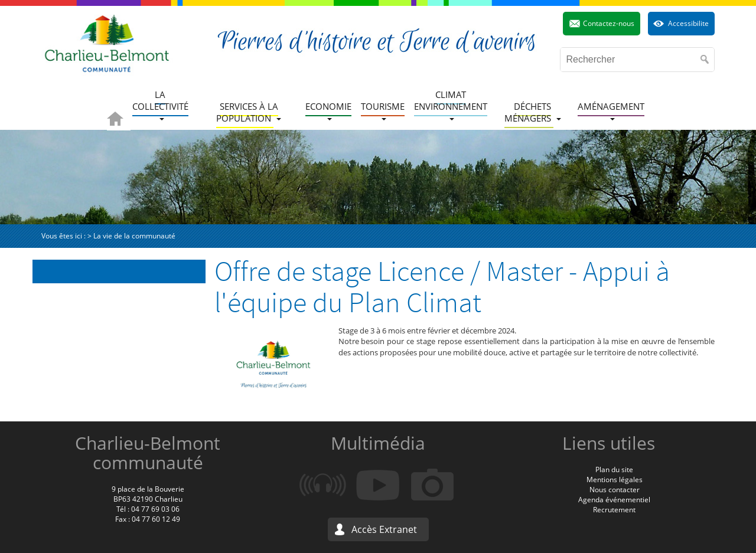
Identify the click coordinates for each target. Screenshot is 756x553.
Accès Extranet (384, 529)
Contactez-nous (609, 23)
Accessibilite (688, 23)
